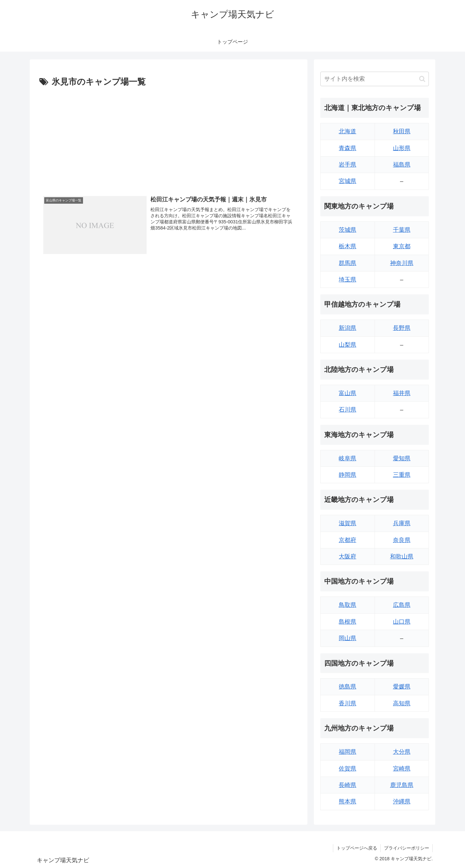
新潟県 (347, 328)
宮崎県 (402, 769)
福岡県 (347, 752)
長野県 (402, 328)
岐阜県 (347, 458)
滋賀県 (347, 523)
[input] (375, 79)
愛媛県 (402, 687)
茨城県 (347, 230)
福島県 (402, 165)
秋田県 (402, 131)
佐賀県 (347, 769)
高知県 (402, 703)
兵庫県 (402, 523)
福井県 (402, 393)
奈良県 (402, 540)
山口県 (402, 622)
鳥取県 (347, 605)
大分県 (402, 752)
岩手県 (347, 165)
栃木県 (347, 246)
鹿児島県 (402, 785)
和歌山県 (402, 557)
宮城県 (347, 181)
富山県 (347, 393)
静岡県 (347, 475)
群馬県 (347, 263)
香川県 (347, 703)
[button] (422, 79)
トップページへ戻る (357, 848)
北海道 (347, 131)
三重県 (402, 475)
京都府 (347, 540)
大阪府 (347, 557)
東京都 (402, 246)
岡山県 (347, 638)
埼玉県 (347, 280)
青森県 (347, 148)
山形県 (402, 148)
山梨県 (347, 345)
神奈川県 (402, 263)
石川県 (347, 410)
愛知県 (402, 458)
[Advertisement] (169, 138)
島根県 (347, 622)
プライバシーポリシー (407, 848)
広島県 (402, 605)
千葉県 (402, 230)
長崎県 (347, 785)
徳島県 (347, 687)
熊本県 (347, 802)
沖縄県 (402, 802)
